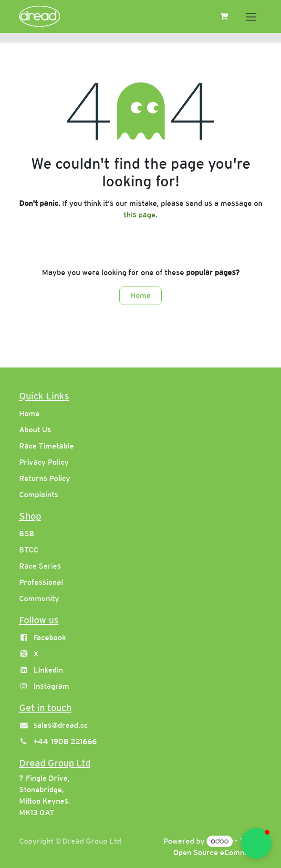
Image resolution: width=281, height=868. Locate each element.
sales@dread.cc (61, 725)
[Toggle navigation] (251, 16)
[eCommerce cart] (224, 16)
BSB (27, 534)
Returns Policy (45, 478)
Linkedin (48, 670)
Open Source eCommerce (218, 853)
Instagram (51, 686)
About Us (35, 430)
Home (140, 295)
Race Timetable (47, 446)
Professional (41, 582)
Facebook (50, 638)
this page (140, 215)
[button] (256, 843)
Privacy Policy (44, 462)
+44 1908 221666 (65, 741)
